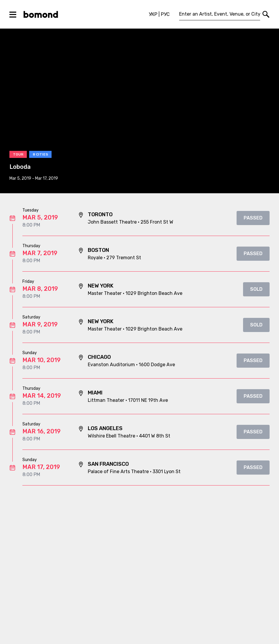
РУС (165, 14)
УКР (153, 14)
